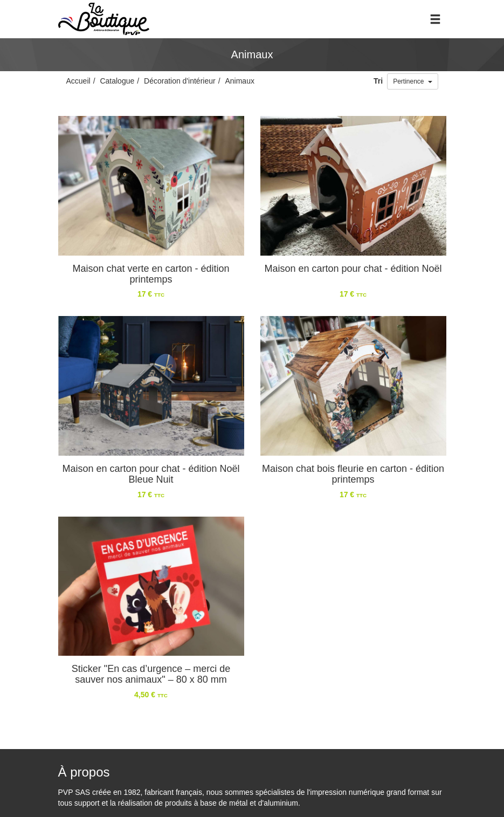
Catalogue (117, 81)
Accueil (78, 81)
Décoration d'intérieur (180, 81)
